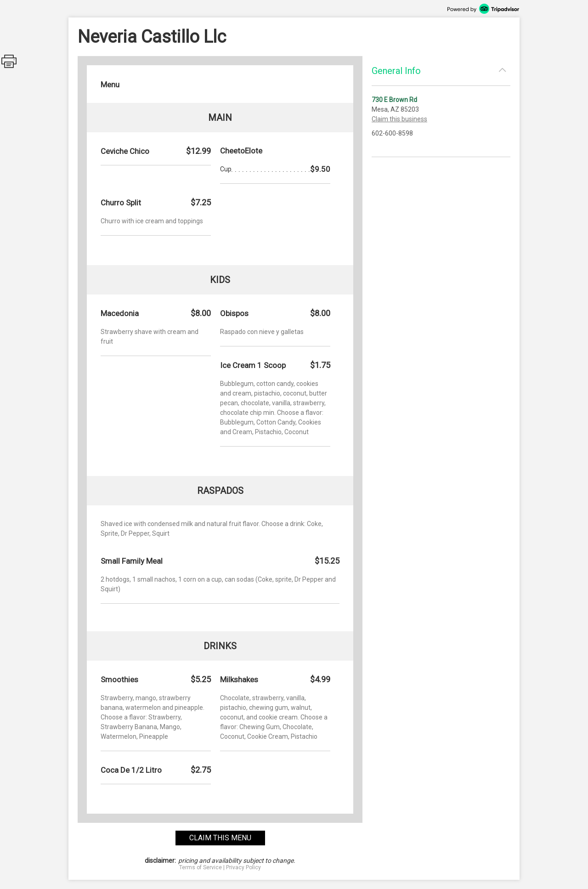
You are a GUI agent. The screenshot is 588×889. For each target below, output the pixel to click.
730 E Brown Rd (394, 100)
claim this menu (220, 838)
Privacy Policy (243, 867)
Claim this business (399, 119)
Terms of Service (201, 867)
